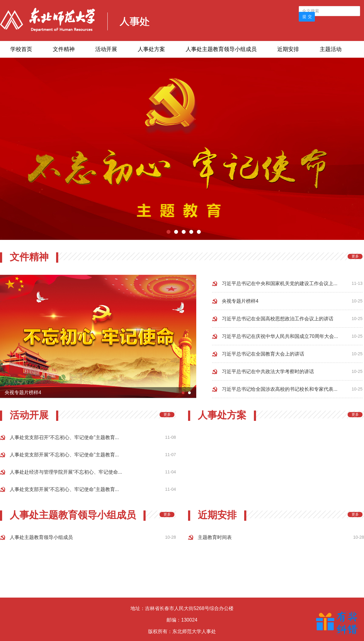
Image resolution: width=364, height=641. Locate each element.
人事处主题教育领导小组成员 (221, 49)
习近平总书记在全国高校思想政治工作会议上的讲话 (278, 319)
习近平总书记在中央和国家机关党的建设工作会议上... (280, 283)
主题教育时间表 (215, 537)
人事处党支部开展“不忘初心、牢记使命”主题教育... (64, 455)
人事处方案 (151, 49)
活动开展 (106, 49)
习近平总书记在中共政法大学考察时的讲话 (268, 372)
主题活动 (331, 49)
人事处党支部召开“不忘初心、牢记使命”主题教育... (64, 437)
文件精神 (64, 49)
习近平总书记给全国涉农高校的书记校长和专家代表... (280, 389)
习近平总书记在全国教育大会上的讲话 (263, 354)
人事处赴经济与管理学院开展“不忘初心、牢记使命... (66, 472)
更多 (355, 256)
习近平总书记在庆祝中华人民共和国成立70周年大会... (280, 336)
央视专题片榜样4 (240, 301)
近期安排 (288, 49)
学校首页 (21, 49)
